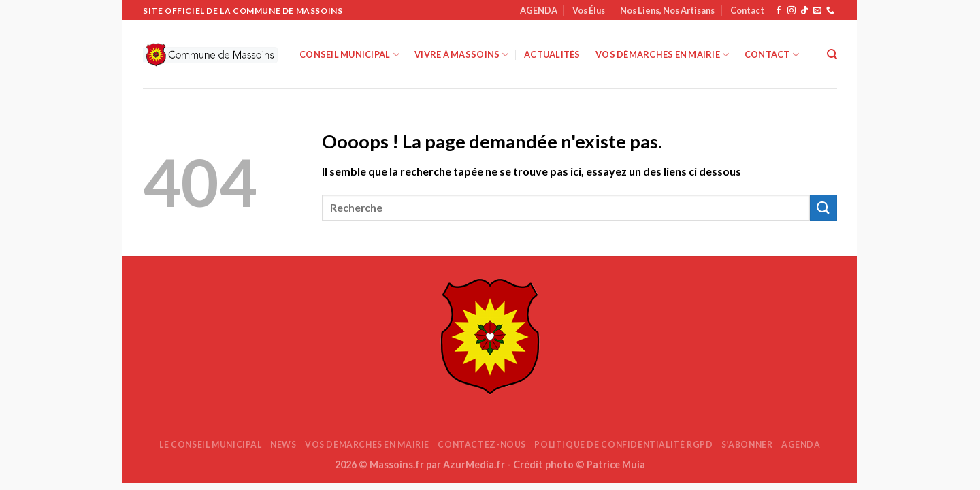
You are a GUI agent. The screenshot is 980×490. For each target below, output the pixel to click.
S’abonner (747, 445)
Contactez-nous (482, 445)
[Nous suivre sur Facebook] (779, 11)
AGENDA (539, 10)
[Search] (832, 54)
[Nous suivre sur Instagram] (791, 11)
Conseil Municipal (349, 55)
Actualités (552, 54)
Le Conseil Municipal (210, 445)
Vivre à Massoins (462, 55)
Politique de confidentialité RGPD (623, 445)
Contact (747, 10)
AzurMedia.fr (474, 464)
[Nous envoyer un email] (817, 11)
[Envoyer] (823, 208)
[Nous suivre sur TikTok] (804, 11)
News (283, 445)
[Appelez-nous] (830, 11)
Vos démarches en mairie (662, 55)
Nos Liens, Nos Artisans (667, 10)
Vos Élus (589, 10)
